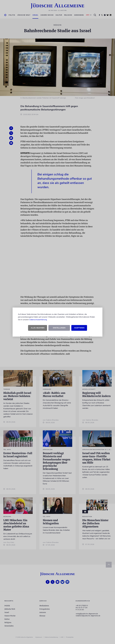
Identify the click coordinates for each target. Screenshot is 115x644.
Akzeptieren (79, 328)
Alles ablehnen (38, 328)
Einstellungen (59, 328)
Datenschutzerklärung (38, 320)
